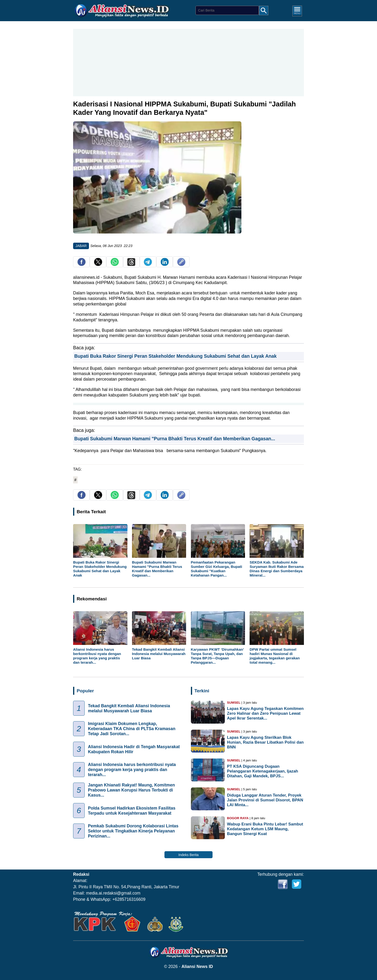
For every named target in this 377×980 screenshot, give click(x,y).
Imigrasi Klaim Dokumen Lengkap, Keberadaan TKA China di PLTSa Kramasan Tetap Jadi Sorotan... (132, 729)
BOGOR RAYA (238, 818)
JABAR (81, 246)
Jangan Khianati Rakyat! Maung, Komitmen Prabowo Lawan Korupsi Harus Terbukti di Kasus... (132, 790)
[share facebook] (82, 265)
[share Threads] (131, 265)
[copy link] (181, 265)
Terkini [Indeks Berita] (202, 691)
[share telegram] (148, 265)
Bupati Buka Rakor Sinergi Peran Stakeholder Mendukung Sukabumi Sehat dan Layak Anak (176, 356)
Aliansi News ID (197, 967)
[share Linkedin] (165, 265)
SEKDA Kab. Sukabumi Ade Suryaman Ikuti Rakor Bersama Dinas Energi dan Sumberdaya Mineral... (277, 569)
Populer (85, 691)
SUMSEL (234, 703)
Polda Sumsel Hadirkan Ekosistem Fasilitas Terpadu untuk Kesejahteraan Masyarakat (132, 811)
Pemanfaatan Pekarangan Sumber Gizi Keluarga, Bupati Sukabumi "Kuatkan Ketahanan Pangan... (217, 569)
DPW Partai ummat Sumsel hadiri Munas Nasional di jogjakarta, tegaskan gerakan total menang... (275, 656)
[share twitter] (98, 265)
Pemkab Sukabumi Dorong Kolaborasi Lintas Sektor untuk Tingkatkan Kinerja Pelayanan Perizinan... (133, 831)
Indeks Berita (188, 855)
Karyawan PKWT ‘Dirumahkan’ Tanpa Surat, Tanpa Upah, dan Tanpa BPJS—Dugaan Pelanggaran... (217, 656)
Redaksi (81, 874)
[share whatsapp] (115, 265)
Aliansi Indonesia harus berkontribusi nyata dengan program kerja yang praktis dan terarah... (97, 656)
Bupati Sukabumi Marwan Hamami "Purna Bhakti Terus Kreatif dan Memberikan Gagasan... (175, 439)
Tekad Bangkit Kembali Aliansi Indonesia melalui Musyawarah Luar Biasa (159, 654)
